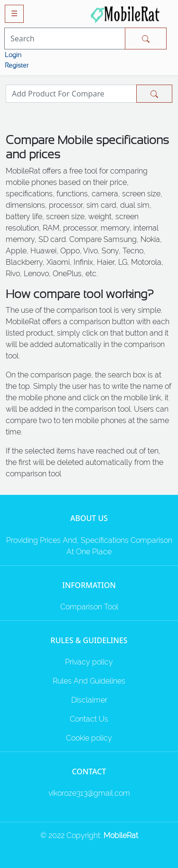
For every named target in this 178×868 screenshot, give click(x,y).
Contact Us (89, 719)
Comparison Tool (89, 607)
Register (17, 65)
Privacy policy (89, 662)
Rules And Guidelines (89, 681)
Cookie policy (89, 738)
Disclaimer (89, 700)
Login (13, 55)
